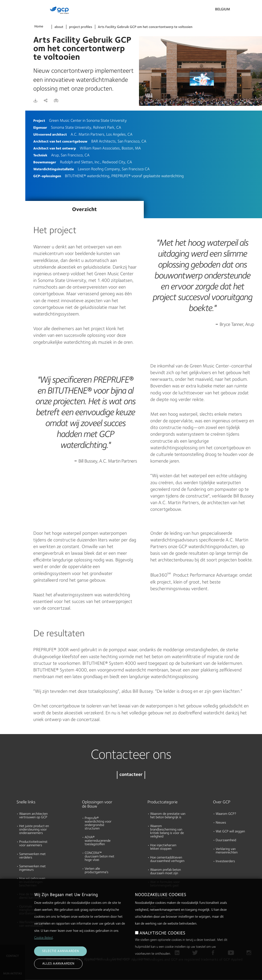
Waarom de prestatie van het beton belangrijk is (168, 816)
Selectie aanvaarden (60, 951)
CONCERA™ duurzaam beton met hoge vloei (99, 857)
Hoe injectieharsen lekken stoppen (163, 847)
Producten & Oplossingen (12, 15)
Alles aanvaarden (58, 964)
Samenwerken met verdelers (32, 856)
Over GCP (222, 802)
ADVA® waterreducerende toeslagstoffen (98, 841)
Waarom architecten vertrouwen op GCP (33, 816)
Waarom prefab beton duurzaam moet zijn (165, 872)
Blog (6, 99)
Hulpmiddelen (13, 58)
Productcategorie (163, 802)
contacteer (131, 775)
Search (243, 11)
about (59, 27)
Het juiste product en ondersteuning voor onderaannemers (34, 830)
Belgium (223, 10)
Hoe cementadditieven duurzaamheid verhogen (167, 860)
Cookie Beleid (43, 938)
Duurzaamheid (226, 841)
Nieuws (221, 823)
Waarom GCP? (226, 814)
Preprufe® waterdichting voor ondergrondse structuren (98, 824)
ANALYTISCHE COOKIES (162, 933)
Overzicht (85, 210)
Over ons (9, 79)
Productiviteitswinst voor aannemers (33, 844)
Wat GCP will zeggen (230, 832)
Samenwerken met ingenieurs (32, 868)
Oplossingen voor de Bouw (97, 804)
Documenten (13, 38)
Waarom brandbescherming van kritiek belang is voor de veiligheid (167, 832)
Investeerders (225, 862)
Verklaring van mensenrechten (227, 851)
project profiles (81, 27)
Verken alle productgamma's (97, 871)
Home (39, 27)
